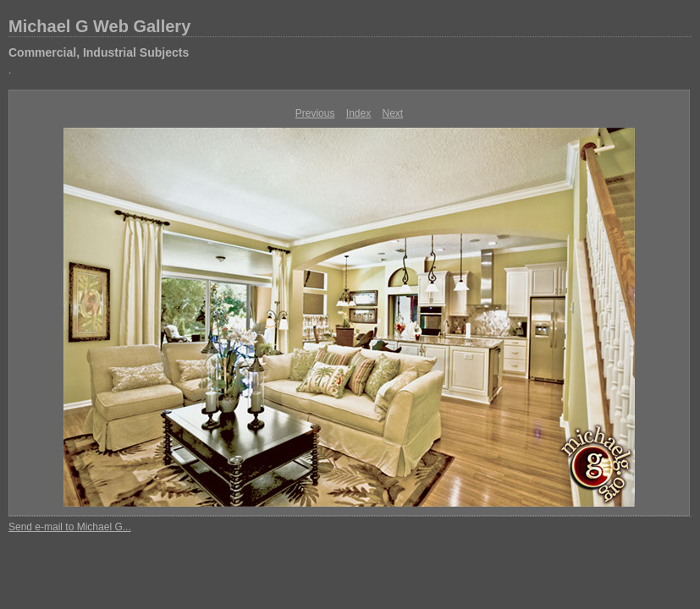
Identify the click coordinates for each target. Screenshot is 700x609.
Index (358, 113)
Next (393, 113)
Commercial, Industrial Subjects (99, 52)
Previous (315, 113)
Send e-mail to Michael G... (70, 527)
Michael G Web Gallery (99, 26)
